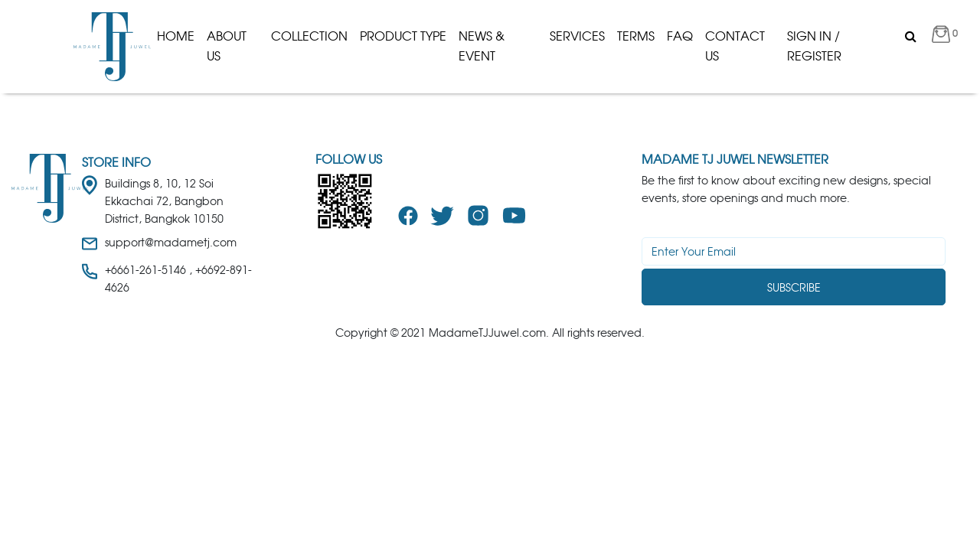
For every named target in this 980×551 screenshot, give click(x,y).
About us (227, 46)
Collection (309, 36)
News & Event (482, 46)
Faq (680, 36)
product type (403, 36)
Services (577, 36)
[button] (945, 36)
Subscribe (794, 287)
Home (176, 36)
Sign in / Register (814, 46)
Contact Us (735, 46)
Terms (636, 36)
